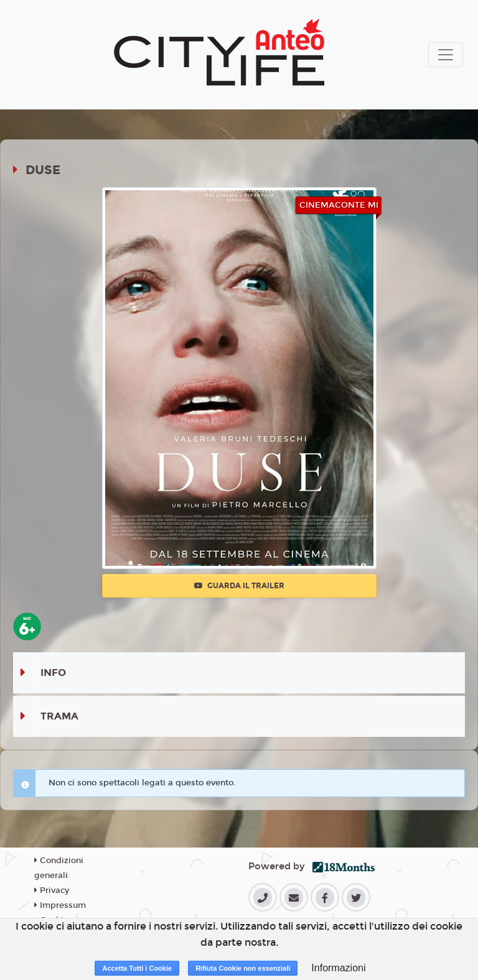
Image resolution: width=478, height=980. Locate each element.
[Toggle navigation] (446, 55)
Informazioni (338, 968)
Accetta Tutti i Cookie (137, 968)
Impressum (60, 905)
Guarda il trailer (239, 586)
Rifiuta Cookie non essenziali (243, 968)
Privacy (52, 890)
